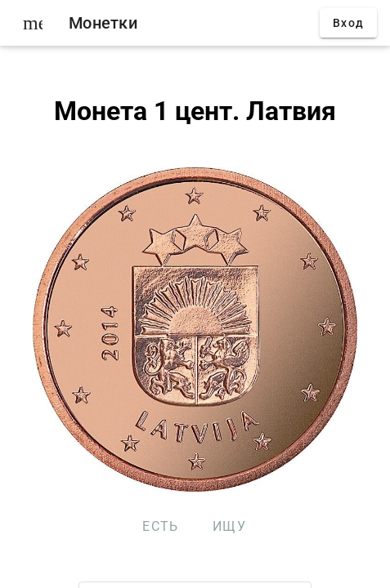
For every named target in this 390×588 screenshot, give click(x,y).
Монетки (103, 23)
